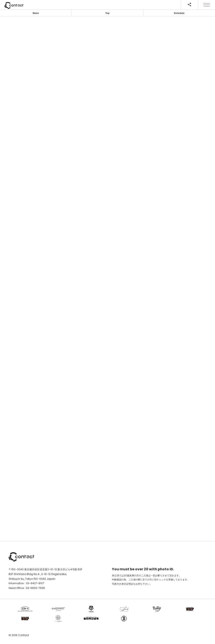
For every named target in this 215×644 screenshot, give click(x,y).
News (36, 13)
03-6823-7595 (35, 588)
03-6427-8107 (35, 583)
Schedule (179, 13)
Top (107, 13)
